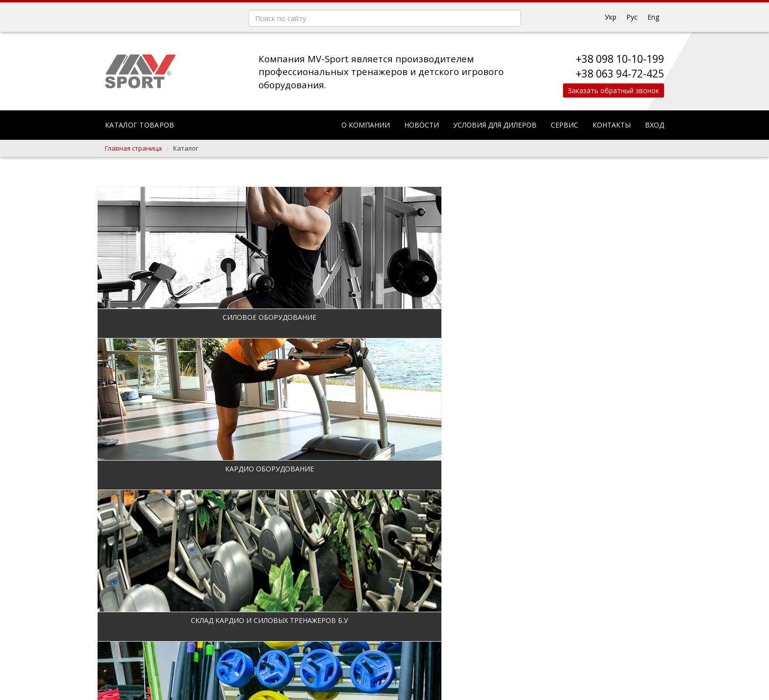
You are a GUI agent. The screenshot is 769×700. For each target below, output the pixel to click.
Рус (632, 17)
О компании (366, 125)
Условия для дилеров (495, 125)
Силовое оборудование (169, 317)
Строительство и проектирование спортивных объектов (312, 631)
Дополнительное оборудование (598, 317)
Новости (422, 125)
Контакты (612, 125)
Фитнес (169, 469)
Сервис (564, 125)
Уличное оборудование (598, 469)
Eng (653, 17)
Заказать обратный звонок (611, 91)
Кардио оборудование (312, 317)
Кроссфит (455, 469)
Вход (654, 125)
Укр (611, 17)
